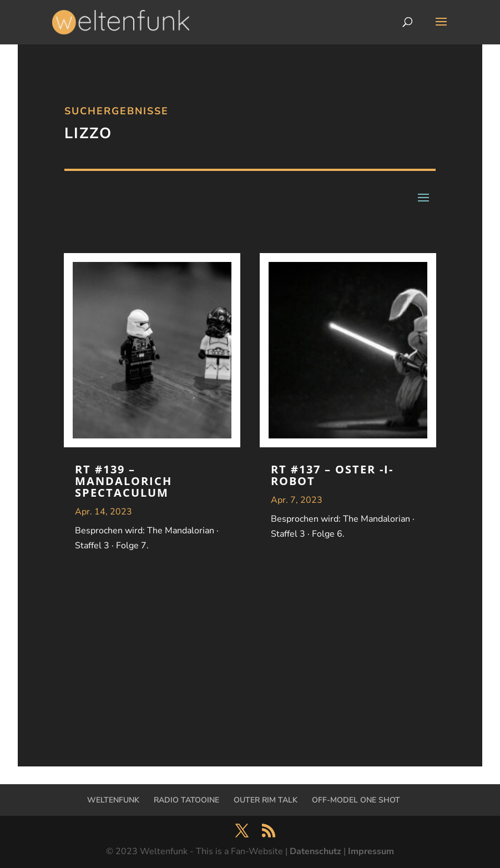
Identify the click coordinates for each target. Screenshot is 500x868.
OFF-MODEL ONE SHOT (356, 800)
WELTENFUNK (113, 800)
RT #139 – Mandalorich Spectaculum (123, 481)
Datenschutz (315, 851)
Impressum (371, 851)
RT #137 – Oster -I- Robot (332, 475)
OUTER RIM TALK (266, 800)
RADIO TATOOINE (186, 800)
